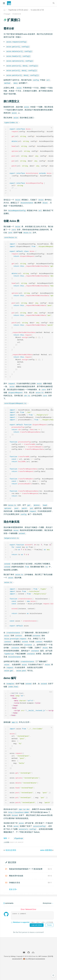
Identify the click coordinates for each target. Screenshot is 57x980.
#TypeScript (19, 854)
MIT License (43, 972)
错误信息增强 (11, 865)
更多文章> (13, 905)
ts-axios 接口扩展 (37, 10)
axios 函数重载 (46, 865)
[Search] (54, 3)
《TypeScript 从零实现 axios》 (18, 10)
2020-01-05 (18, 14)
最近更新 (12, 878)
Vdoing (13, 972)
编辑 (5, 853)
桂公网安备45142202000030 (35, 974)
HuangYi (8, 14)
